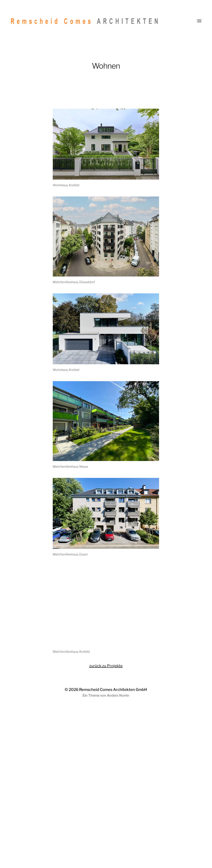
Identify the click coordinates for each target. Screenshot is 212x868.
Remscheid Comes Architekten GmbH (113, 690)
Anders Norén (118, 695)
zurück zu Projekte (106, 666)
